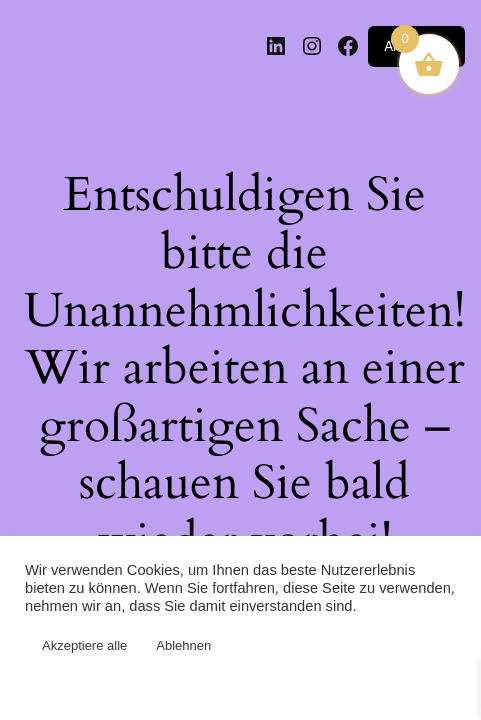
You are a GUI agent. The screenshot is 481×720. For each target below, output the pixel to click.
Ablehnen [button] (183, 645)
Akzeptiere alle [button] (84, 645)
